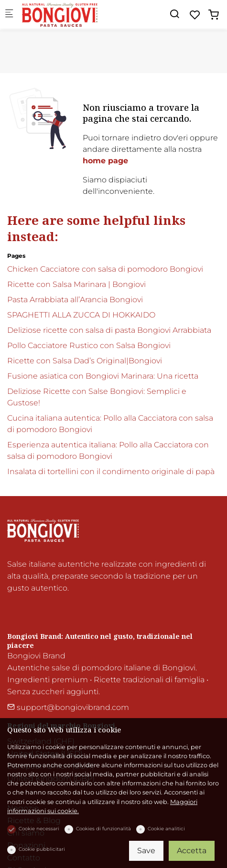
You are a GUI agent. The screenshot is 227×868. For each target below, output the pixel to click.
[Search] (174, 14)
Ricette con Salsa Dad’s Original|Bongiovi (85, 361)
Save (146, 851)
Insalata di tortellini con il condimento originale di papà (111, 471)
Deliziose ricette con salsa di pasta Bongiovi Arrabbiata (109, 330)
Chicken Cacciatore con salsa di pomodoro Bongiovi (105, 269)
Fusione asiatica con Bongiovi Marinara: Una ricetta (103, 376)
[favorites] (195, 15)
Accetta (192, 851)
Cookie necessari (39, 829)
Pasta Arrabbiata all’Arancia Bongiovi (75, 300)
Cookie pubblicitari (42, 849)
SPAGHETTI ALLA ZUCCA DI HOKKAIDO (81, 315)
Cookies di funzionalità (103, 829)
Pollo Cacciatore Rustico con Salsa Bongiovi (89, 345)
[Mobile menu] (9, 15)
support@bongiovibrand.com (68, 707)
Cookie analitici (166, 829)
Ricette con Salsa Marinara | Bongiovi (76, 284)
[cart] (214, 15)
